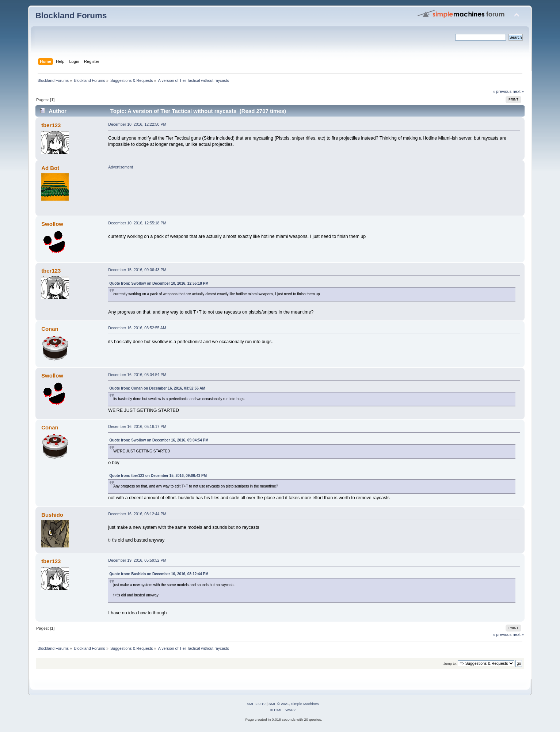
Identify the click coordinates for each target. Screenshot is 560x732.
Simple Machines (305, 704)
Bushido (52, 515)
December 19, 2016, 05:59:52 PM (137, 560)
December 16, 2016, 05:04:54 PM (137, 375)
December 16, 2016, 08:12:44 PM (137, 514)
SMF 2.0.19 (256, 704)
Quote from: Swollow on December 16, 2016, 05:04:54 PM (159, 440)
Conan (50, 329)
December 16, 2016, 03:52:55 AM (137, 328)
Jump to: (450, 663)
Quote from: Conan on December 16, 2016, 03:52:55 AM (157, 388)
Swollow (52, 224)
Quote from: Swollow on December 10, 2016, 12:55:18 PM (159, 283)
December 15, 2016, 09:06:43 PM (137, 270)
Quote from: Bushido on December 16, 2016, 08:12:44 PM (159, 574)
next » (519, 91)
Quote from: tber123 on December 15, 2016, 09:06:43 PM (158, 476)
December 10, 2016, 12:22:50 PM (137, 124)
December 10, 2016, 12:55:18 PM (137, 223)
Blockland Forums (71, 16)
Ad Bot (50, 168)
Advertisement (121, 167)
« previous (502, 91)
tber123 (51, 125)
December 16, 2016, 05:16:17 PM (137, 426)
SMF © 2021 (279, 704)
